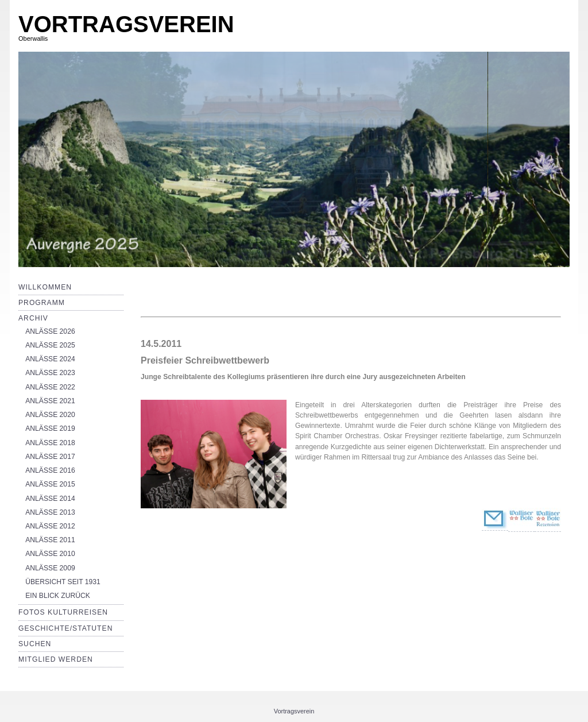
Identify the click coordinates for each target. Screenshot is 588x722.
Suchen (35, 644)
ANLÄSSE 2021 (50, 401)
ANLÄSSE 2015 (50, 484)
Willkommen (45, 287)
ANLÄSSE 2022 (50, 387)
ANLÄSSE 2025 (50, 345)
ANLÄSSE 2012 (50, 526)
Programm (42, 303)
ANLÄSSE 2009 (50, 568)
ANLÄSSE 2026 (50, 331)
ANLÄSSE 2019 (50, 428)
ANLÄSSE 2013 (50, 512)
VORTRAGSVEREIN (126, 24)
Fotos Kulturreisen (63, 612)
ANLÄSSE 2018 (50, 443)
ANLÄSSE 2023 (50, 373)
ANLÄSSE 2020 (50, 415)
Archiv (33, 318)
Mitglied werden (56, 659)
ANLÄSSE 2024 (50, 359)
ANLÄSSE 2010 (50, 554)
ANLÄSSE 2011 (50, 540)
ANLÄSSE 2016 (50, 470)
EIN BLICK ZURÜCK (58, 596)
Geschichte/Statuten (65, 628)
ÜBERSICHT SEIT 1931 (63, 582)
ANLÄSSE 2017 (50, 457)
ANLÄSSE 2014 (50, 499)
